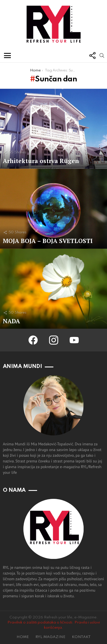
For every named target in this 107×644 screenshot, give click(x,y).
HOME (23, 637)
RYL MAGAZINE (50, 637)
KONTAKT (81, 637)
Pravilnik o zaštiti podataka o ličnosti (40, 623)
